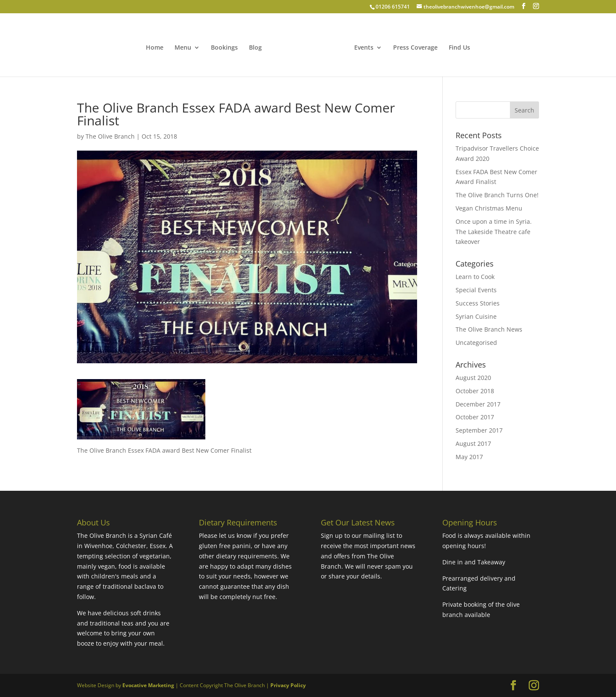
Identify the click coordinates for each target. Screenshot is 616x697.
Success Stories (478, 303)
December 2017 (478, 404)
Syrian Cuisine (476, 316)
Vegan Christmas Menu (489, 208)
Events (364, 48)
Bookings (224, 48)
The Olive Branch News (489, 329)
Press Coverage (415, 48)
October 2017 (475, 417)
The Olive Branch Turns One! (497, 195)
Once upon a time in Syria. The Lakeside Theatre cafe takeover (494, 232)
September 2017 (479, 430)
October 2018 (475, 391)
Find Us (459, 48)
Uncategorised (476, 343)
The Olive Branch (110, 136)
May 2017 (469, 457)
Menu (183, 48)
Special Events (476, 290)
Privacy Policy (288, 685)
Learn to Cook (475, 277)
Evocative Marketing (148, 685)
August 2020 (473, 378)
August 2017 (473, 443)
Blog (255, 48)
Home (155, 48)
